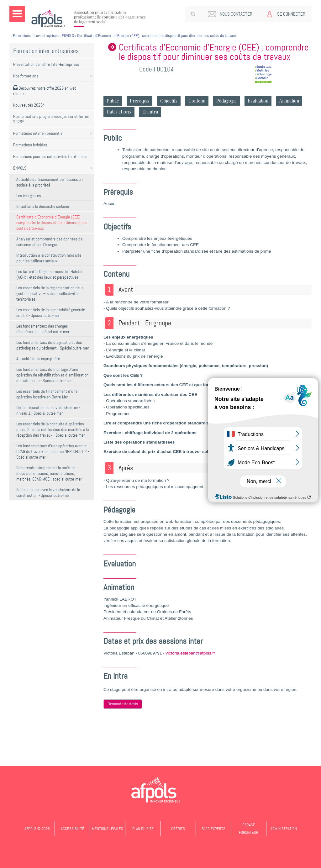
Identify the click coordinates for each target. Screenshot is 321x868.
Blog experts (213, 829)
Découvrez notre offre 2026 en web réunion (45, 91)
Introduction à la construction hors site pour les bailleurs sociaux (49, 258)
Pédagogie (226, 101)
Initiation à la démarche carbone (43, 206)
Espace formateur (249, 829)
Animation (289, 101)
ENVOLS (20, 168)
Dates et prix (119, 112)
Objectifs (169, 101)
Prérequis (139, 101)
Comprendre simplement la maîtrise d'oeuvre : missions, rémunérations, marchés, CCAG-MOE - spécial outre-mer (49, 473)
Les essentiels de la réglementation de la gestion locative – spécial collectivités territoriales (50, 293)
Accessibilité (73, 829)
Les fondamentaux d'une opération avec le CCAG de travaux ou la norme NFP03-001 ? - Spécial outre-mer (53, 451)
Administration (284, 829)
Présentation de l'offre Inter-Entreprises (46, 64)
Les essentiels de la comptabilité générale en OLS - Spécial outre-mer (51, 313)
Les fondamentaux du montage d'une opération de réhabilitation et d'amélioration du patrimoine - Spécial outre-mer (53, 375)
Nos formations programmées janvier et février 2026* (51, 119)
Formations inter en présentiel (38, 133)
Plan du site (143, 829)
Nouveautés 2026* (29, 105)
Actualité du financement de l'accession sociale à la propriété (50, 182)
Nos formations (26, 76)
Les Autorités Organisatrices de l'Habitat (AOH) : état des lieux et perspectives (50, 274)
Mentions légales (108, 829)
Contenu (197, 101)
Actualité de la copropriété (38, 359)
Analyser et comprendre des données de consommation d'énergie (49, 242)
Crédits (178, 829)
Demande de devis (123, 704)
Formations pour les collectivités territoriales (50, 156)
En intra (150, 112)
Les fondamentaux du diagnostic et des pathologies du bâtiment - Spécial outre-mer (53, 345)
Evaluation (258, 101)
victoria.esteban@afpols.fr (190, 653)
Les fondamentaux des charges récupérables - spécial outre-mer (43, 329)
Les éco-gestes (29, 196)
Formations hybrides (30, 145)
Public (113, 101)
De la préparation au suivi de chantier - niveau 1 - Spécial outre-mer (48, 410)
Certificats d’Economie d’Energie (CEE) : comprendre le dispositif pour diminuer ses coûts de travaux (52, 223)
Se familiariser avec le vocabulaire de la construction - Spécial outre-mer (48, 492)
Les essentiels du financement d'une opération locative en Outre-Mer (47, 394)
